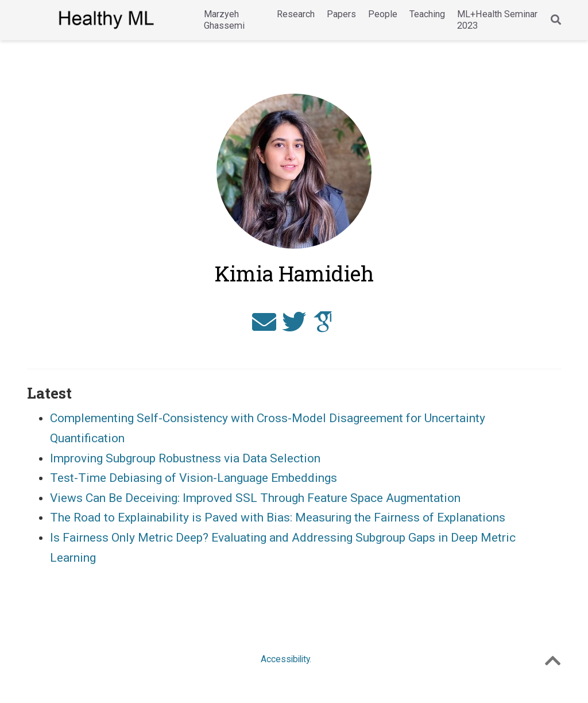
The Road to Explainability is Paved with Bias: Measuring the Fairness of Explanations (278, 517)
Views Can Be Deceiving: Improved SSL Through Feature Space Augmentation (255, 498)
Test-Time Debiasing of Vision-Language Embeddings (194, 478)
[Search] (556, 20)
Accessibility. (286, 659)
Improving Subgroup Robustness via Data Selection (185, 458)
